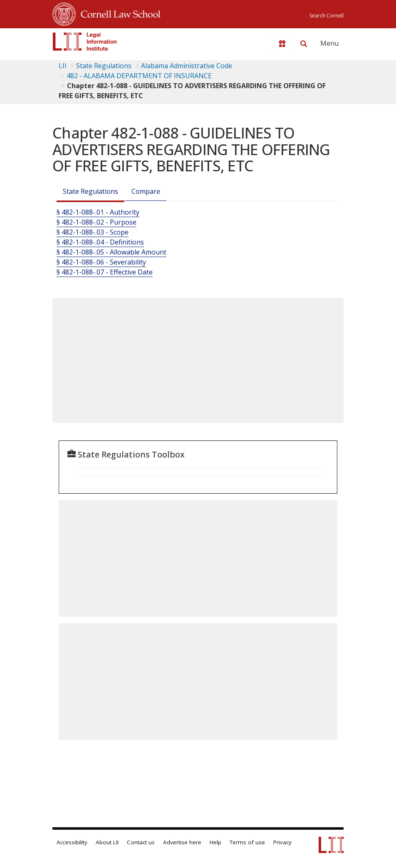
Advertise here (182, 842)
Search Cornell (327, 16)
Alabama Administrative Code (187, 66)
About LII (107, 842)
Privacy (282, 842)
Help (215, 842)
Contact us (141, 842)
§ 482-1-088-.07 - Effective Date (105, 272)
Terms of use (247, 842)
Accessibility (72, 842)
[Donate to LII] (282, 44)
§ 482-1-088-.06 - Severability (101, 262)
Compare (146, 191)
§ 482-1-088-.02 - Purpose (97, 222)
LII (63, 66)
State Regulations (104, 66)
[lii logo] (85, 42)
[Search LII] (304, 44)
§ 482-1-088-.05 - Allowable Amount (111, 252)
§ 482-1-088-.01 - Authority (98, 212)
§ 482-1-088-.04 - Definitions (100, 242)
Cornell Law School (118, 13)
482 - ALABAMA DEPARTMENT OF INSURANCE (139, 76)
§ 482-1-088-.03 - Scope (93, 232)
